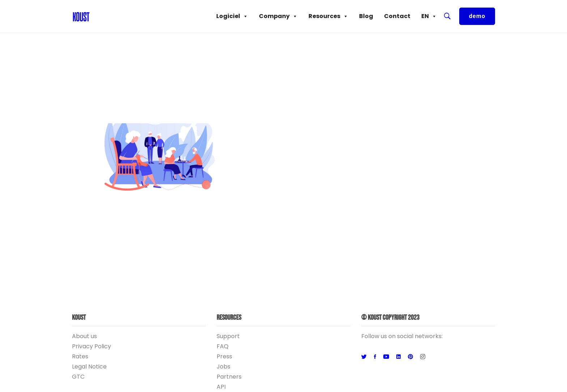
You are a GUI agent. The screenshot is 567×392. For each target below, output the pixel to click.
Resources (328, 16)
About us (84, 336)
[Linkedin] (398, 357)
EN (429, 16)
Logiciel (232, 16)
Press (224, 356)
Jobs (223, 367)
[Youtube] (386, 357)
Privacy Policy (91, 346)
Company (278, 16)
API (221, 387)
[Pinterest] (410, 357)
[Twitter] (364, 357)
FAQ (223, 346)
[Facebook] (375, 357)
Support (228, 336)
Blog (366, 16)
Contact (397, 16)
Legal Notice (89, 367)
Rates (80, 356)
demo (477, 16)
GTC (78, 377)
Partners (229, 377)
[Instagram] (423, 357)
